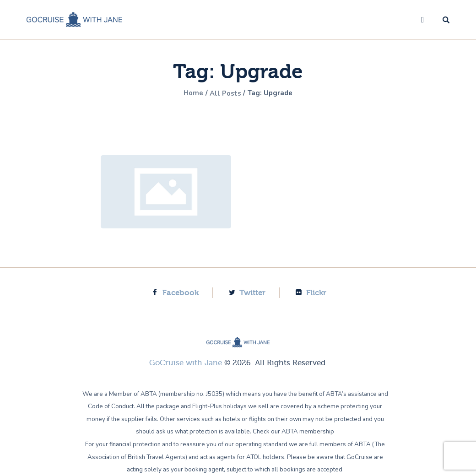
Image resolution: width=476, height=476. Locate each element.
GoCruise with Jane (186, 363)
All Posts (225, 93)
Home (191, 93)
